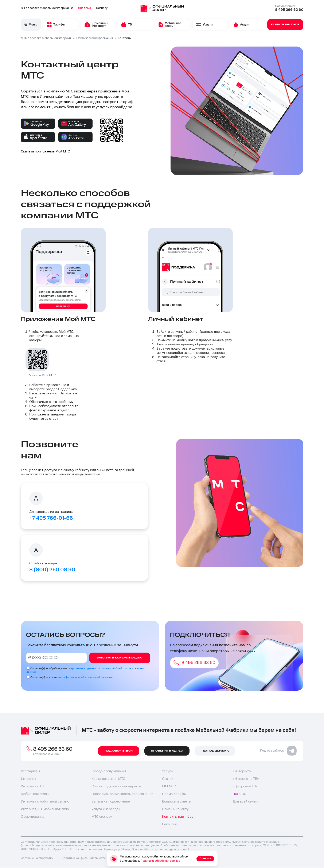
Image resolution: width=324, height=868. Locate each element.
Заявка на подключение (111, 802)
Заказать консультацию (120, 658)
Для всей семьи (245, 802)
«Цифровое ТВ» (245, 786)
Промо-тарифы (174, 794)
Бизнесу (102, 8)
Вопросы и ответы (177, 802)
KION (240, 794)
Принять (205, 859)
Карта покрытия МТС (108, 779)
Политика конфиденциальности (84, 858)
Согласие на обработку (37, 858)
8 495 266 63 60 (289, 10)
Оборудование (33, 817)
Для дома (85, 8)
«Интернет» (242, 771)
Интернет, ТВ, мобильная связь (46, 809)
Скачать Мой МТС (42, 375)
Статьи (168, 779)
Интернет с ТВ (32, 786)
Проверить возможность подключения (122, 794)
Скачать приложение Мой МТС (45, 152)
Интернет (29, 779)
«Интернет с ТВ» (246, 779)
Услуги (167, 771)
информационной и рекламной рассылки (88, 677)
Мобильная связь (35, 794)
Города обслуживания (109, 771)
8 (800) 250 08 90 (52, 570)
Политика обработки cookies (160, 861)
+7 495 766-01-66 (51, 518)
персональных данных (83, 668)
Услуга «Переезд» (106, 809)
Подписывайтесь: (278, 751)
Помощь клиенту (175, 809)
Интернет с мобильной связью (45, 802)
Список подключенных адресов (117, 786)
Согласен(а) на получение (71, 677)
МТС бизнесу (102, 817)
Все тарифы (30, 771)
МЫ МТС (169, 786)
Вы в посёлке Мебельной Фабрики (47, 8)
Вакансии (170, 824)
